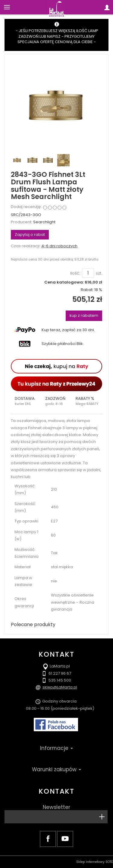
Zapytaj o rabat (30, 235)
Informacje (56, 748)
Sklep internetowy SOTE (95, 862)
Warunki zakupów (56, 769)
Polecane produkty (33, 624)
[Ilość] (88, 273)
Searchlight (44, 222)
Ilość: (75, 273)
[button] (26, 401)
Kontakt (56, 791)
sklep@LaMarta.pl (60, 687)
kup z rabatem (84, 315)
